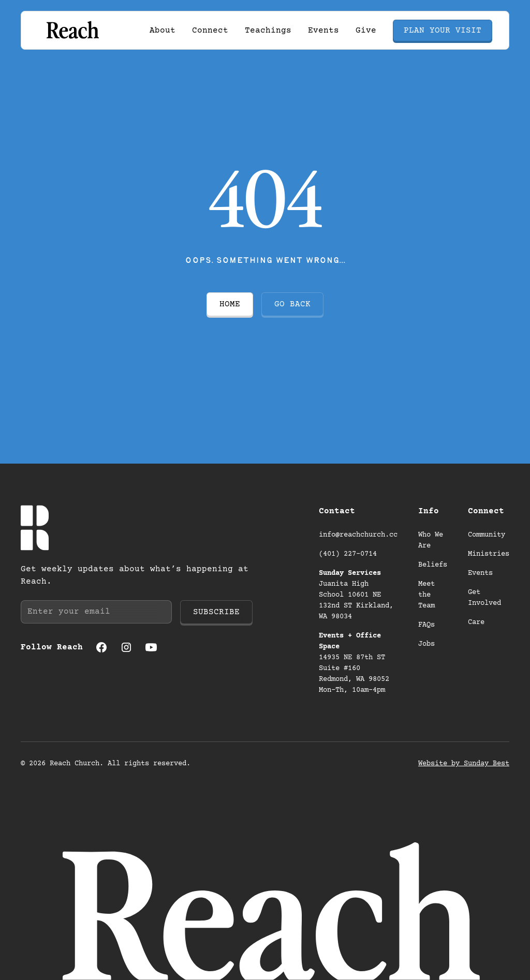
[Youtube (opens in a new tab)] (151, 647)
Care (476, 622)
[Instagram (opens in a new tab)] (126, 647)
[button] (163, 31)
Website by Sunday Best (464, 764)
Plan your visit (443, 31)
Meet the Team (426, 595)
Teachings (268, 31)
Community (487, 535)
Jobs (426, 644)
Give (366, 31)
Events (323, 31)
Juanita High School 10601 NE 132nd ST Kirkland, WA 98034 (356, 595)
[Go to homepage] (72, 30)
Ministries (489, 554)
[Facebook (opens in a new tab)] (101, 647)
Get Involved (484, 598)
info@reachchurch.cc (358, 535)
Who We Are (431, 540)
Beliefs (433, 565)
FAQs (426, 625)
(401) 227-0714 (348, 554)
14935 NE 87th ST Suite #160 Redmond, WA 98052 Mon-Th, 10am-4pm (356, 663)
